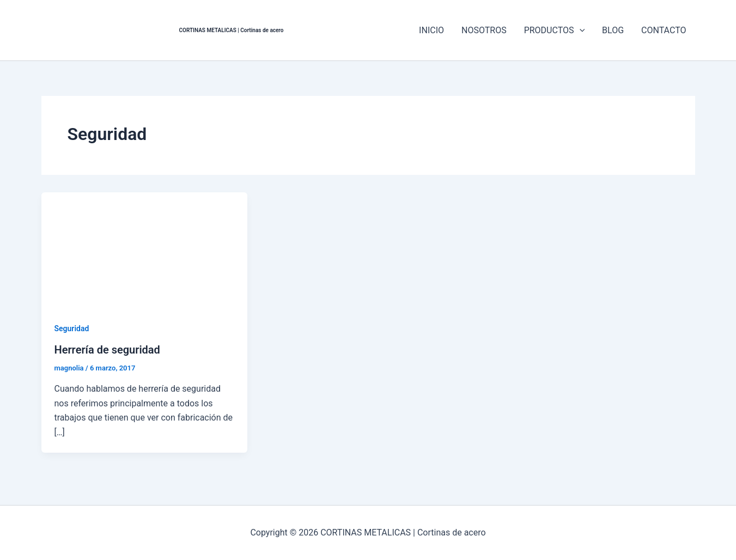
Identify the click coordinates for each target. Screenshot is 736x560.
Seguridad (72, 328)
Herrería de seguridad (107, 350)
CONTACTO (664, 30)
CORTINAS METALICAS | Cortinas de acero (232, 30)
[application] (580, 31)
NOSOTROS (484, 30)
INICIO (431, 30)
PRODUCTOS (554, 31)
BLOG (613, 30)
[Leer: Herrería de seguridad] (145, 250)
